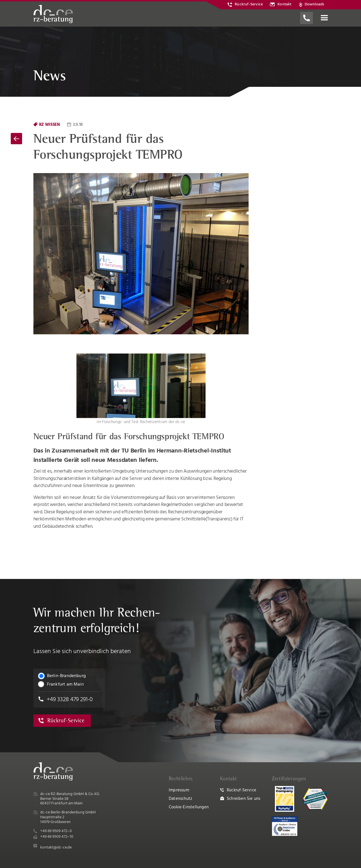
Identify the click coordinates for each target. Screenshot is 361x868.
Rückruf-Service (242, 790)
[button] (324, 18)
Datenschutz (180, 799)
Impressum (179, 790)
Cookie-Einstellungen (189, 807)
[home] (53, 14)
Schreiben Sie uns (243, 799)
